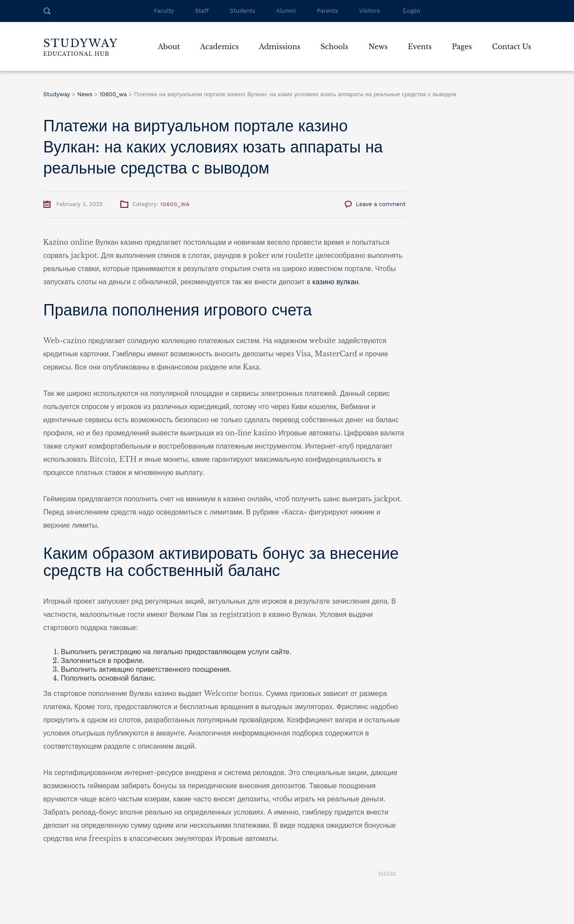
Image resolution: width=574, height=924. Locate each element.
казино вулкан (335, 282)
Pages (462, 47)
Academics (220, 47)
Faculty (164, 11)
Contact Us (512, 47)
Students (242, 11)
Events (420, 47)
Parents (328, 11)
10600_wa (175, 204)
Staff (202, 11)
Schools (334, 47)
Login (412, 11)
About (169, 47)
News (378, 47)
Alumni (286, 11)
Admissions (279, 47)
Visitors (370, 11)
